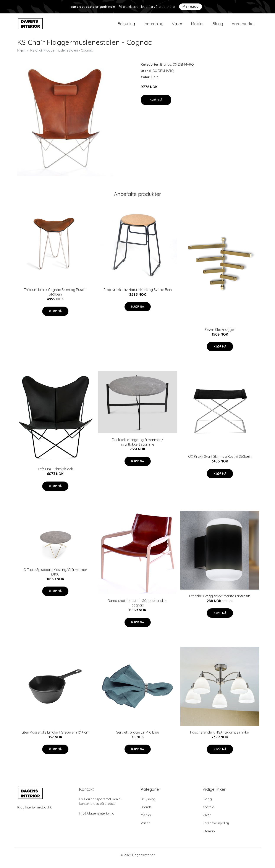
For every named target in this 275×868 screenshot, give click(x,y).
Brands (166, 70)
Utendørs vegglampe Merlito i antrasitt (220, 601)
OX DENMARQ (183, 70)
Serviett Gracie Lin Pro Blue (138, 738)
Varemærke (243, 26)
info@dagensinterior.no (97, 819)
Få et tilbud (191, 7)
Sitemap (209, 837)
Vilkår (207, 821)
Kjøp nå (156, 105)
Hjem (21, 56)
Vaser (177, 26)
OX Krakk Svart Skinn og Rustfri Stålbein (220, 462)
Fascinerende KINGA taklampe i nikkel (220, 738)
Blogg (218, 26)
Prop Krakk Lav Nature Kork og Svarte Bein (138, 295)
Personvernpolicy (216, 829)
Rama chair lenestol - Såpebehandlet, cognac (137, 609)
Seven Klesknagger (220, 335)
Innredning (153, 26)
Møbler (197, 26)
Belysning (126, 26)
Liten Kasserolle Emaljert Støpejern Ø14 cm (55, 738)
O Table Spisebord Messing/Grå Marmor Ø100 (55, 577)
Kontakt (208, 813)
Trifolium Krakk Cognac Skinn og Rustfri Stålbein (55, 298)
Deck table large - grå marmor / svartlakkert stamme (138, 447)
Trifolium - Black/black (55, 475)
